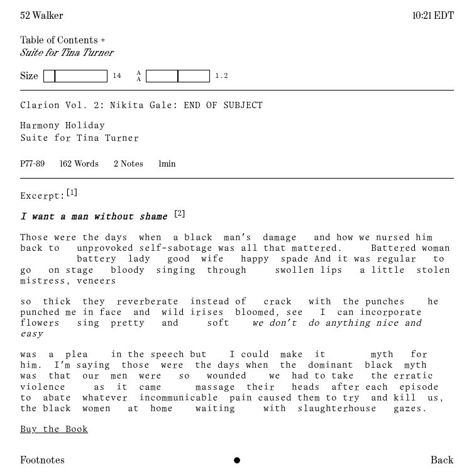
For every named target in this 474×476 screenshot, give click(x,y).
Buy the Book (54, 430)
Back (442, 460)
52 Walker (42, 16)
